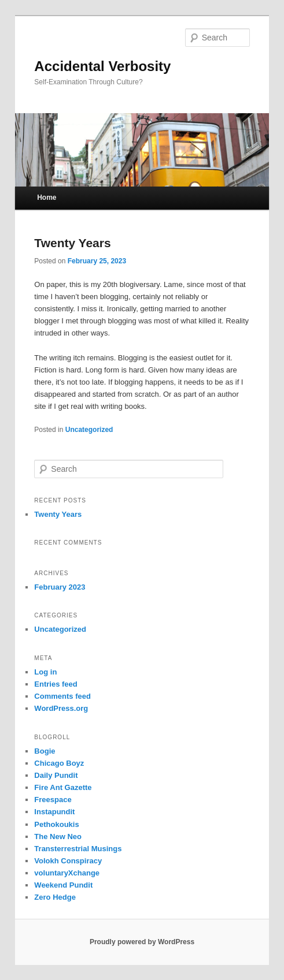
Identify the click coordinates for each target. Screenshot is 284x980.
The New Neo (58, 836)
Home (47, 198)
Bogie (45, 751)
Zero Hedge (55, 897)
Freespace (53, 800)
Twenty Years (72, 243)
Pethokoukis (56, 824)
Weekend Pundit (63, 885)
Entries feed (56, 684)
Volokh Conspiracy (68, 861)
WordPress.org (61, 708)
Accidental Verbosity (102, 66)
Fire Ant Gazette (63, 787)
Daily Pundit (56, 775)
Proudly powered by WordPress (142, 942)
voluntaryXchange (67, 873)
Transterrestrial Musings (78, 849)
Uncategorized (89, 430)
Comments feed (62, 696)
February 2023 (60, 587)
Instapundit (54, 812)
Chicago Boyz (59, 763)
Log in (45, 672)
